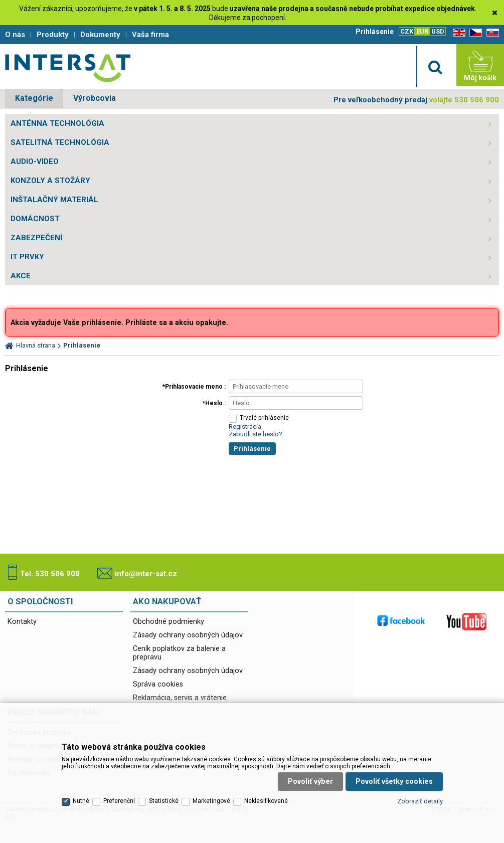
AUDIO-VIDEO (35, 161)
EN (457, 33)
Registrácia (245, 427)
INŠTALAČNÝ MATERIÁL (54, 200)
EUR (422, 31)
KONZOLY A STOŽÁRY (50, 181)
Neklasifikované (266, 801)
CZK (407, 31)
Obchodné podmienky (169, 622)
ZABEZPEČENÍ (36, 238)
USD (438, 31)
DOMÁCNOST (35, 219)
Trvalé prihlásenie (264, 418)
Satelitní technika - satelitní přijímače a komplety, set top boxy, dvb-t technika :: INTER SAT (68, 68)
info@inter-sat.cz (146, 574)
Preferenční (119, 801)
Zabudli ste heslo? (256, 434)
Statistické (164, 801)
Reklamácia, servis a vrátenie (180, 698)
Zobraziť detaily (420, 801)
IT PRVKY (27, 257)
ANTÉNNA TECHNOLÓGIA (57, 123)
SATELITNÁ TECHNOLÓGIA (60, 142)
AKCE (21, 276)
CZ (474, 33)
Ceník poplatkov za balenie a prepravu (179, 653)
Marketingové (211, 801)
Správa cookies (158, 684)
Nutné (81, 801)
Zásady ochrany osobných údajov (188, 635)
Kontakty (22, 622)
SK (491, 33)
